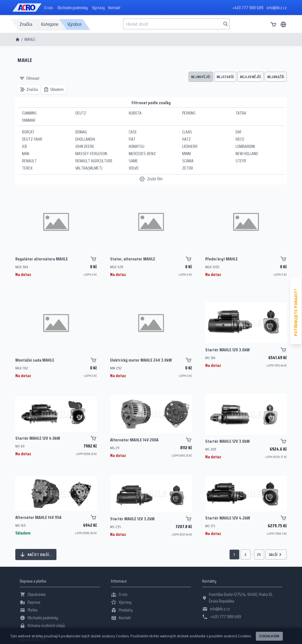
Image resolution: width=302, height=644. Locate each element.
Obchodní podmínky (73, 8)
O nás (49, 8)
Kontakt (114, 8)
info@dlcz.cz (277, 8)
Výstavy (98, 8)
